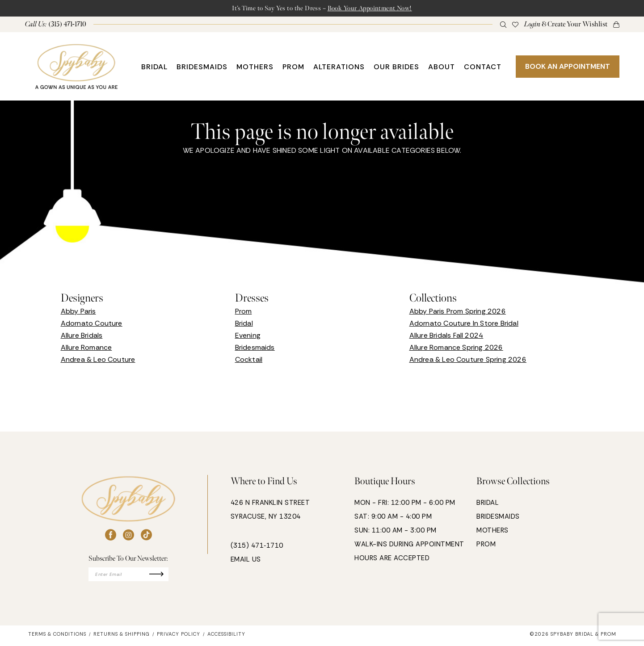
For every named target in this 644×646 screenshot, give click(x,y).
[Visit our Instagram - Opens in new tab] (128, 536)
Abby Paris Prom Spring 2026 (458, 313)
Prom (244, 313)
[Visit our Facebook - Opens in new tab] (111, 536)
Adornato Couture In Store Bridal (464, 325)
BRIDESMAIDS (498, 518)
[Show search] (503, 25)
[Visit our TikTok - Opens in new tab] (146, 536)
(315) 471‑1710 (257, 547)
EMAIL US (246, 561)
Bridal (244, 325)
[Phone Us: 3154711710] (55, 26)
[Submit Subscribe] (165, 577)
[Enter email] (128, 577)
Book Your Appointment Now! (377, 9)
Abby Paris (78, 313)
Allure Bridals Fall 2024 (446, 337)
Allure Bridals (82, 337)
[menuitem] (55, 26)
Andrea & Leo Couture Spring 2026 (468, 361)
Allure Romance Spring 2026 (456, 349)
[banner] (76, 68)
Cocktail (249, 361)
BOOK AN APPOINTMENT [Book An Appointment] (568, 68)
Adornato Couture (92, 325)
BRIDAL (488, 504)
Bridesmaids (255, 349)
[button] (566, 26)
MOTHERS (492, 532)
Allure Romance (86, 349)
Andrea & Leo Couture (98, 361)
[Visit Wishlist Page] (515, 25)
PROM (486, 545)
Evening (248, 337)
